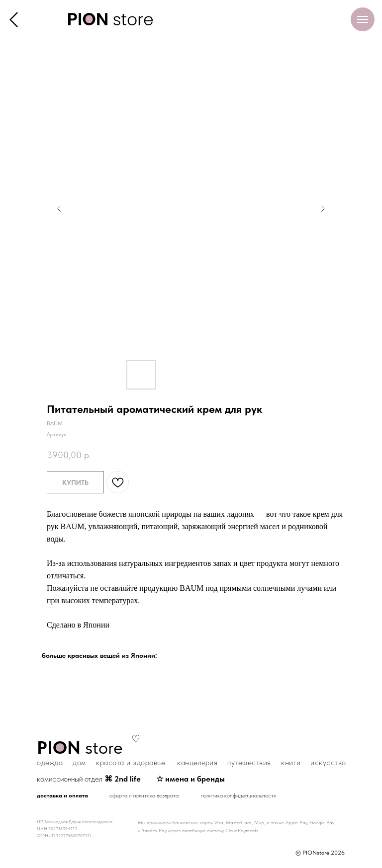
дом (79, 762)
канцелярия (197, 762)
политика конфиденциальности (239, 795)
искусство (328, 762)
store (80, 748)
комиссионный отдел (89, 779)
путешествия (249, 762)
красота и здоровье (131, 762)
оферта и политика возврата (144, 795)
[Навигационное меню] (363, 19)
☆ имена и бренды (191, 779)
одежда (50, 762)
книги (291, 762)
